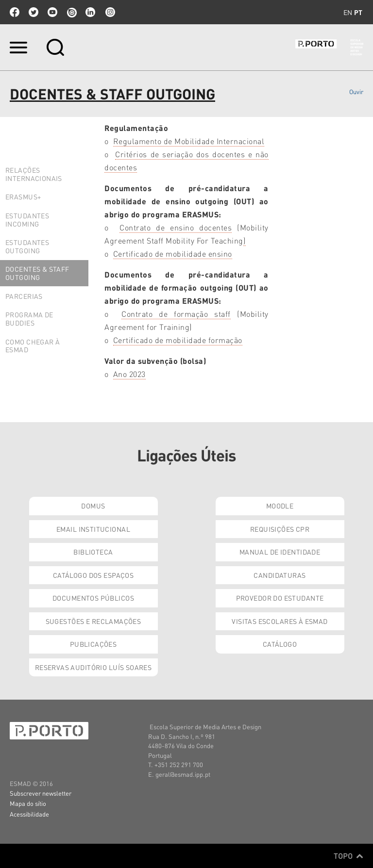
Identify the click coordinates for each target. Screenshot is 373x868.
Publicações (93, 644)
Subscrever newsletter (41, 793)
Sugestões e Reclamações (93, 621)
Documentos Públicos (93, 598)
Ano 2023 (129, 374)
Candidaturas (280, 575)
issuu (71, 12)
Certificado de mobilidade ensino (173, 254)
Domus (93, 506)
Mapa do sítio (28, 803)
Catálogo (280, 644)
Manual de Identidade (280, 552)
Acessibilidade (29, 814)
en (348, 12)
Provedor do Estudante (280, 598)
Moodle (280, 506)
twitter (34, 12)
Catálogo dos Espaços (93, 575)
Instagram (109, 12)
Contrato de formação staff (176, 314)
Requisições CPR (280, 529)
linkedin (90, 12)
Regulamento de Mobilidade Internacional (189, 141)
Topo (348, 856)
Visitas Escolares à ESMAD (280, 621)
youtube (52, 12)
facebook (15, 12)
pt (358, 12)
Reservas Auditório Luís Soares (93, 667)
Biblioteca (93, 552)
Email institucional (93, 529)
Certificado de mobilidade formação (178, 340)
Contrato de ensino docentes (176, 227)
